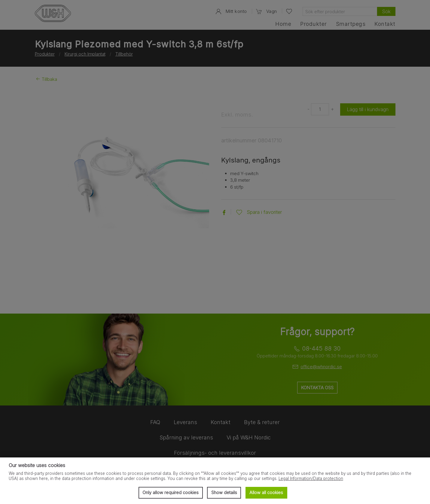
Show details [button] (224, 492)
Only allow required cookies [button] (171, 492)
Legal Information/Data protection (311, 478)
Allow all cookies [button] (266, 492)
